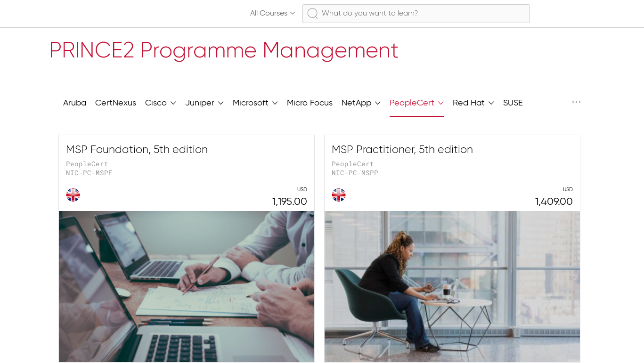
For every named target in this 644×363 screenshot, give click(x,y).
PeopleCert (417, 102)
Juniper (204, 102)
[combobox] (416, 14)
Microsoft (255, 102)
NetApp (361, 102)
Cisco (161, 102)
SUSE (513, 103)
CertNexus (116, 103)
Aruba (75, 103)
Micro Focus (310, 103)
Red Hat (473, 102)
